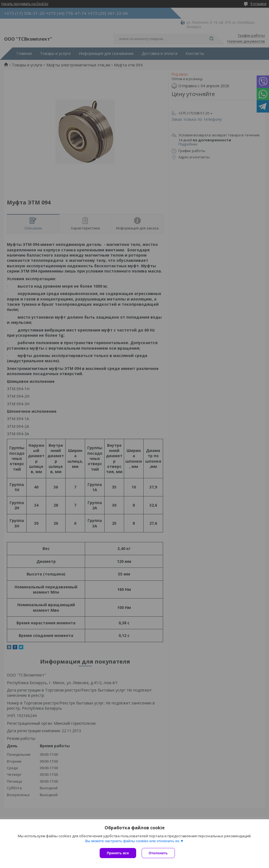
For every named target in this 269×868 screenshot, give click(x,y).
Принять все (118, 853)
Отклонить (158, 853)
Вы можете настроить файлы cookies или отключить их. (133, 841)
